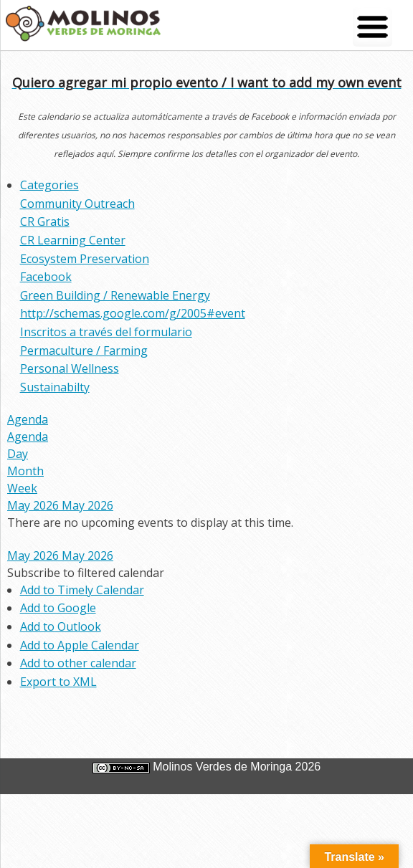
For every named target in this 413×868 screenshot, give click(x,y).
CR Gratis (45, 221)
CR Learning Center (73, 240)
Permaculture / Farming (84, 350)
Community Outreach (77, 204)
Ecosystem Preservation (85, 259)
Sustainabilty (55, 387)
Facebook (46, 277)
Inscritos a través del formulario (106, 332)
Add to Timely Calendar (82, 590)
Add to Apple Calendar (80, 645)
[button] (86, 573)
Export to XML (58, 682)
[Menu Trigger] (372, 27)
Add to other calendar (78, 663)
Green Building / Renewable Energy (115, 295)
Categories (49, 185)
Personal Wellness (70, 368)
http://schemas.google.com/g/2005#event (133, 313)
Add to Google (58, 608)
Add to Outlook (61, 626)
